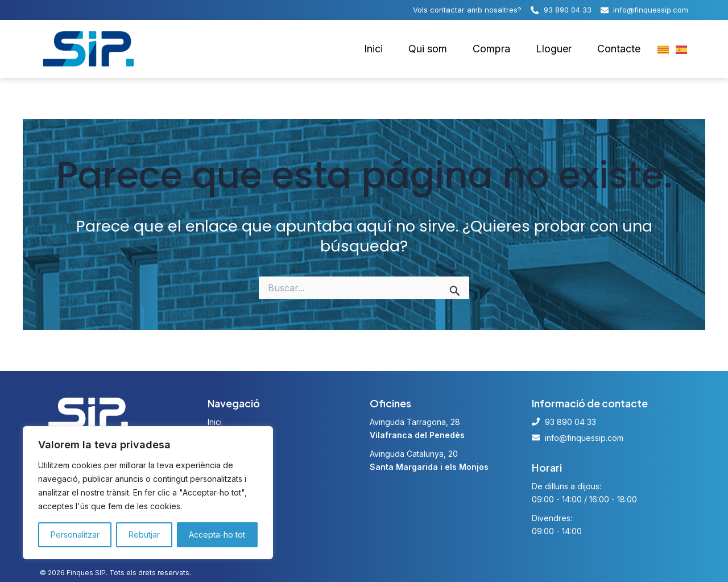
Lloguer (557, 49)
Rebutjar (145, 535)
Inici (379, 49)
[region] (148, 493)
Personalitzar (75, 535)
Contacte (620, 49)
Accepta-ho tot (218, 535)
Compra (496, 49)
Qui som (433, 49)
